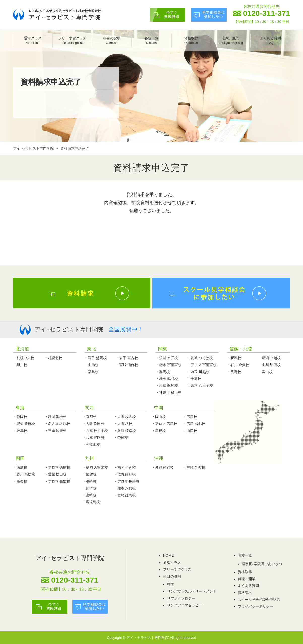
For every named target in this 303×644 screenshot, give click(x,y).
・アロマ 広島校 (164, 424)
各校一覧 (151, 40)
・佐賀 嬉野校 (125, 474)
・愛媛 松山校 (56, 474)
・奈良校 (121, 437)
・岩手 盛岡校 (95, 358)
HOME (169, 555)
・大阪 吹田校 (93, 424)
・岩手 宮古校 (127, 358)
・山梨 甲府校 (270, 365)
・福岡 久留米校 (95, 467)
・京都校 (89, 417)
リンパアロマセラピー (185, 605)
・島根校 (159, 431)
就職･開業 (231, 40)
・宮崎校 (89, 495)
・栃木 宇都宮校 (169, 365)
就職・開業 (247, 579)
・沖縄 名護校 (194, 467)
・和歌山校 (91, 444)
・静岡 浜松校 (56, 417)
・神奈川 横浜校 (169, 393)
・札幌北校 (53, 358)
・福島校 (91, 372)
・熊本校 (89, 488)
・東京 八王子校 (200, 385)
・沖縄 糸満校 (163, 467)
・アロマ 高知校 (57, 481)
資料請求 (245, 593)
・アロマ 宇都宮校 (202, 365)
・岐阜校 (20, 431)
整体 (171, 584)
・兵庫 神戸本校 (95, 431)
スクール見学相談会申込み (259, 600)
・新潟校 (234, 358)
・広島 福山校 (194, 424)
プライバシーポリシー (255, 606)
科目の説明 (112, 40)
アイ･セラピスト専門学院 (33, 148)
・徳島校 (20, 467)
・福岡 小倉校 (125, 467)
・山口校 (190, 431)
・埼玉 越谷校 (167, 379)
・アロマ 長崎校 (127, 481)
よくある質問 (270, 40)
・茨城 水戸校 (167, 358)
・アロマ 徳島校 (57, 467)
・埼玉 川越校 (198, 372)
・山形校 (91, 365)
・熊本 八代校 (125, 488)
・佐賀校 (89, 474)
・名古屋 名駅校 (57, 424)
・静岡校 (20, 417)
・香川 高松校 (24, 474)
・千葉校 (194, 379)
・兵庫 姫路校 (125, 431)
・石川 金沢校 (238, 365)
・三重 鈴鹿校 (56, 431)
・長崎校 (89, 481)
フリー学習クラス (72, 40)
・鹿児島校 (91, 502)
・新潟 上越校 (270, 358)
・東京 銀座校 (167, 385)
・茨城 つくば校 (200, 358)
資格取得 (191, 40)
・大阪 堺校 (123, 424)
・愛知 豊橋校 (24, 424)
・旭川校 (20, 365)
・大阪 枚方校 (125, 417)
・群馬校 (163, 372)
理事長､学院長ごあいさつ (262, 564)
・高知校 (20, 481)
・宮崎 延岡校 (125, 495)
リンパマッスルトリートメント (192, 591)
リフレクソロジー (181, 598)
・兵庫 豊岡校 (93, 437)
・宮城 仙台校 (127, 365)
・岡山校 (159, 417)
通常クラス (33, 40)
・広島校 (190, 417)
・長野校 (234, 372)
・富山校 (265, 372)
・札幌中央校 (24, 358)
